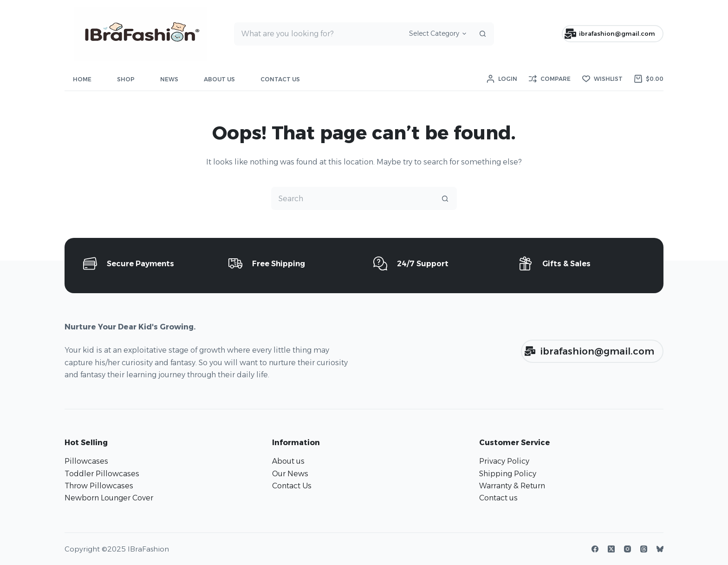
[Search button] (482, 34)
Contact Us (280, 79)
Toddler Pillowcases (102, 474)
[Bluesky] (660, 549)
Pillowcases (86, 461)
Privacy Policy (504, 461)
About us (288, 461)
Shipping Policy (508, 474)
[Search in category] (436, 34)
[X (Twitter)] (611, 549)
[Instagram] (627, 549)
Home (82, 79)
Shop (126, 79)
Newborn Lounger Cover (109, 498)
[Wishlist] (602, 79)
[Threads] (644, 549)
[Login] (502, 79)
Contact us (498, 498)
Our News (290, 474)
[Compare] (550, 79)
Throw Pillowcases (99, 486)
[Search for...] (318, 34)
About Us (219, 79)
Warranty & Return (512, 486)
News (169, 79)
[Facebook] (595, 549)
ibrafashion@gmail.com (610, 34)
